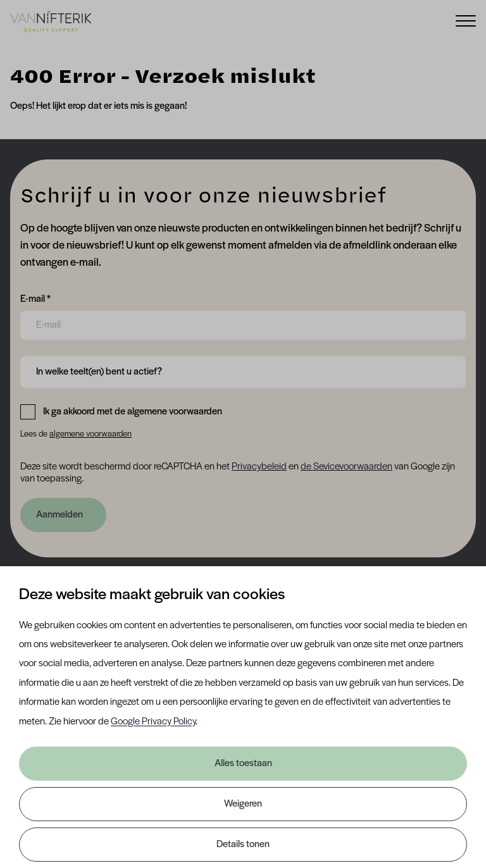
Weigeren (243, 804)
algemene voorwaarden (90, 434)
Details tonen (243, 845)
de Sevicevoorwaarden (346, 467)
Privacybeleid (259, 467)
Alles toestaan (243, 764)
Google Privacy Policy (153, 722)
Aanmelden (59, 515)
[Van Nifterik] (51, 21)
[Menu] (466, 20)
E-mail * (35, 298)
